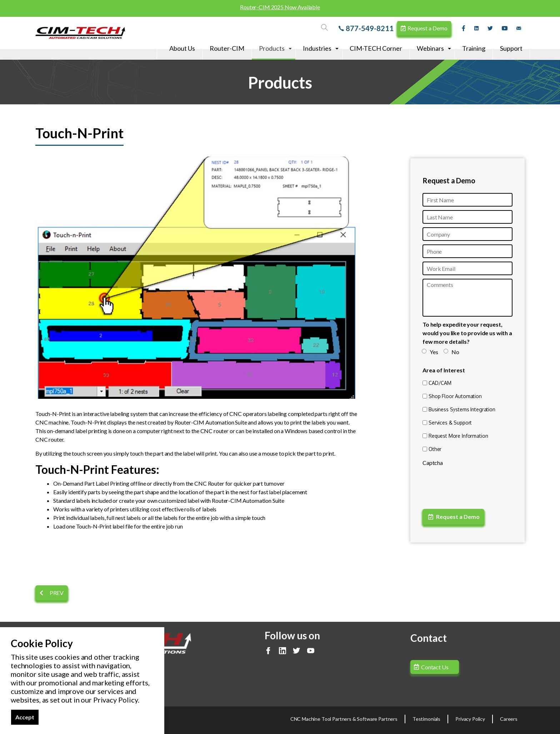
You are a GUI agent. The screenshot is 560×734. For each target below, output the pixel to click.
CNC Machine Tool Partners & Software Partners (344, 719)
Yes (430, 352)
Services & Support (450, 423)
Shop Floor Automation (455, 396)
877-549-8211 (366, 28)
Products (272, 48)
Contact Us (435, 667)
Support (511, 48)
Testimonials (426, 719)
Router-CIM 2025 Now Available (280, 7)
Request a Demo (424, 28)
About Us (182, 48)
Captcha (433, 463)
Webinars (430, 48)
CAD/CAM (440, 383)
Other (435, 449)
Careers (509, 719)
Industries (317, 48)
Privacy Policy (470, 719)
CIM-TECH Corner (376, 48)
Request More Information (458, 436)
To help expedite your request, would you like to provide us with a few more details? (467, 333)
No (452, 352)
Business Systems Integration (462, 409)
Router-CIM (227, 48)
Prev (52, 593)
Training (474, 48)
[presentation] (477, 484)
